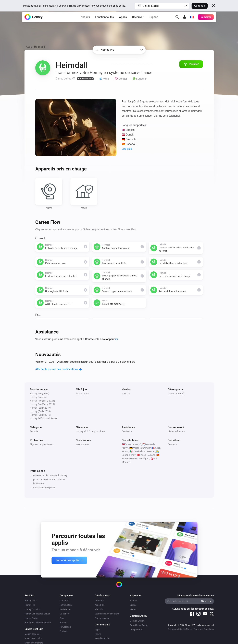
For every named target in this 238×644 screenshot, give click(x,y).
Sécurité (34, 431)
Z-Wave (134, 601)
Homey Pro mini (32, 609)
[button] (162, 6)
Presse (63, 622)
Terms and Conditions (204, 629)
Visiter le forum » (176, 431)
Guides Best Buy (34, 629)
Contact (63, 631)
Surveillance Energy (139, 625)
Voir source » (83, 444)
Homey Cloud (31, 601)
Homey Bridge (31, 618)
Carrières (64, 601)
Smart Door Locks (33, 638)
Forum (98, 634)
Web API (99, 609)
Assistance (65, 609)
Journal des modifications (107, 614)
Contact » (127, 431)
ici (117, 339)
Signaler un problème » (42, 444)
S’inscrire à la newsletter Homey (195, 596)
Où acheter (65, 614)
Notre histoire (66, 605)
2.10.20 (126, 394)
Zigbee (133, 605)
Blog (62, 618)
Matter (133, 609)
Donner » (172, 444)
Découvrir (138, 22)
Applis (123, 22)
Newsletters (65, 627)
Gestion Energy (137, 621)
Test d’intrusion (102, 638)
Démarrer (99, 601)
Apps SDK (100, 605)
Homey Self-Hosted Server (37, 614)
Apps (29, 47)
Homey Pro (30, 605)
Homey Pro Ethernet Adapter (38, 622)
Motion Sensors (32, 634)
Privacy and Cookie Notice (180, 629)
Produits (85, 22)
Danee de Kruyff (176, 394)
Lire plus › (128, 149)
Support (154, 22)
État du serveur (102, 618)
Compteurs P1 (137, 630)
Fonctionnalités (104, 22)
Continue (200, 6)
